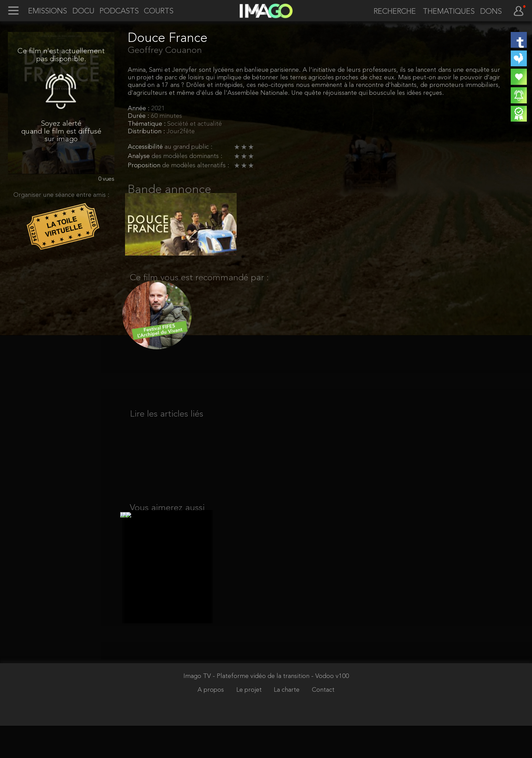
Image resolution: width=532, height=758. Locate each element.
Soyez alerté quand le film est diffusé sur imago (61, 132)
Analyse (140, 156)
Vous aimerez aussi (167, 532)
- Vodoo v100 (330, 708)
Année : (139, 109)
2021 (158, 109)
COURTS (159, 11)
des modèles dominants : (187, 156)
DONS (491, 12)
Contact (323, 722)
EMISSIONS (48, 11)
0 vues (106, 179)
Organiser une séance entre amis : (61, 195)
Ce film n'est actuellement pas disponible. (61, 55)
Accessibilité (146, 147)
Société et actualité (195, 124)
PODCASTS (119, 11)
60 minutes (166, 116)
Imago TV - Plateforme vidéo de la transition (247, 708)
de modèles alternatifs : (196, 166)
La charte (287, 722)
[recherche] (392, 12)
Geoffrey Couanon (165, 50)
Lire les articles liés (167, 428)
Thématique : (148, 124)
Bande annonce (169, 190)
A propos (212, 722)
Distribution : (147, 132)
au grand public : (188, 147)
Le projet (250, 722)
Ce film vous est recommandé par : (199, 286)
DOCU (83, 11)
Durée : (139, 116)
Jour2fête (181, 132)
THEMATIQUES (449, 12)
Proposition (145, 166)
